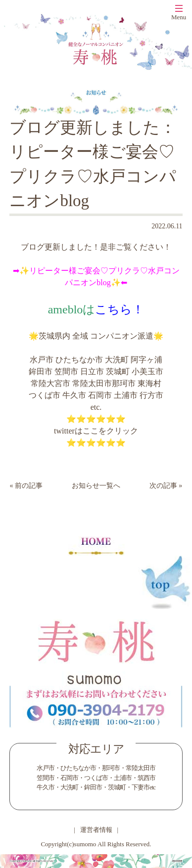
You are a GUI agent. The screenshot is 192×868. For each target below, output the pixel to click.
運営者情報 (96, 830)
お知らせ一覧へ (96, 486)
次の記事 (163, 486)
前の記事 (29, 486)
